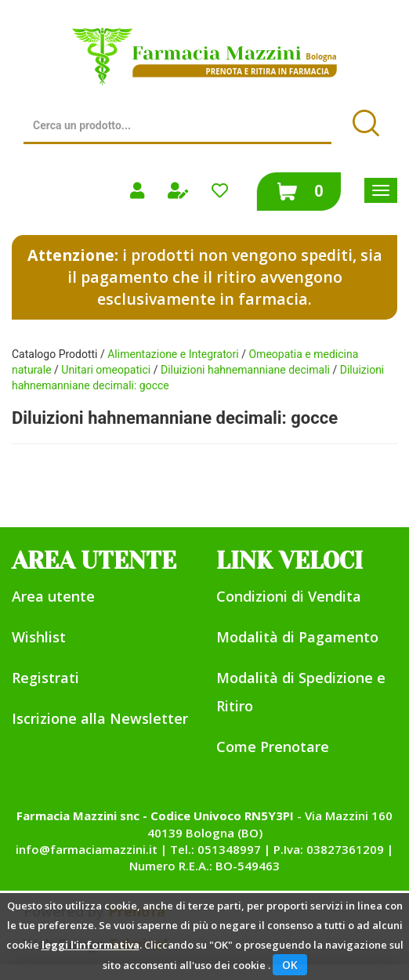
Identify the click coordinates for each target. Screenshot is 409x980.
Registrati (45, 678)
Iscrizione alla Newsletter (100, 718)
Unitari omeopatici (106, 370)
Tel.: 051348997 (215, 849)
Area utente (53, 596)
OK (290, 965)
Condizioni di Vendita (289, 596)
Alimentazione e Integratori (173, 354)
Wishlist (39, 637)
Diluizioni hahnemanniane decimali (245, 370)
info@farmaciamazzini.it (87, 849)
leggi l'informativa (90, 945)
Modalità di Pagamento (297, 637)
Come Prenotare (273, 747)
